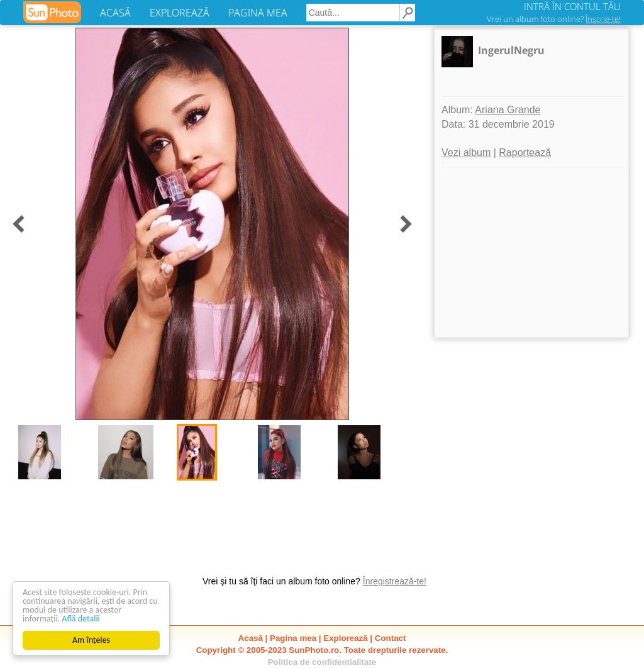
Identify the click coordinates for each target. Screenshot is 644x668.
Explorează (345, 638)
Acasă (251, 638)
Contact (391, 638)
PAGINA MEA (258, 13)
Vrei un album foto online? (554, 19)
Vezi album (466, 153)
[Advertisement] (531, 252)
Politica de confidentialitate (322, 662)
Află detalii (81, 619)
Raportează (525, 153)
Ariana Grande (508, 110)
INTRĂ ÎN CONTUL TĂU (572, 6)
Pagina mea (293, 638)
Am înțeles (91, 640)
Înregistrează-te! (395, 581)
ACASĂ (115, 13)
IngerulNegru (511, 50)
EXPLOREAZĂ (180, 13)
